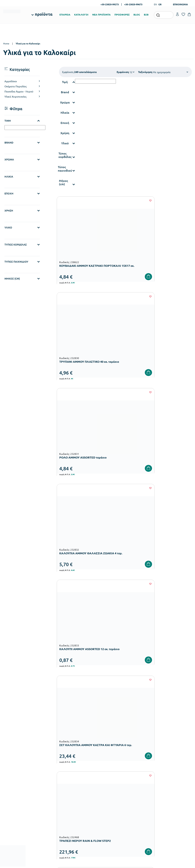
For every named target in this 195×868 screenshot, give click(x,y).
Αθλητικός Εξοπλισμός (78, 813)
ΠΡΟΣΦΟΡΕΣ (122, 15)
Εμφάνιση (123, 72)
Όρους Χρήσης (156, 716)
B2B (146, 15)
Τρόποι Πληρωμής (140, 773)
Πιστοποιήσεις (106, 773)
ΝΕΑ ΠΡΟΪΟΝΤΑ (101, 15)
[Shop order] (170, 72)
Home (6, 43)
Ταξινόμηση (145, 72)
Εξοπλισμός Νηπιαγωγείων (80, 782)
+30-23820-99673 (133, 4)
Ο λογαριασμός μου (173, 768)
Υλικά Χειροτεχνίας (16, 96)
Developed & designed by (98, 864)
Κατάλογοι (105, 778)
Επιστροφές (137, 783)
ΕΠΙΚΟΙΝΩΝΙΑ (180, 4)
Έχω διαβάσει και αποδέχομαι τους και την (145, 718)
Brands (103, 783)
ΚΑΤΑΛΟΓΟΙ (81, 15)
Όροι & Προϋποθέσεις (142, 788)
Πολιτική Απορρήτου (141, 794)
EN (155, 4)
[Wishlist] (96, 201)
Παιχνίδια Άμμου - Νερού (19, 91)
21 (154, 517)
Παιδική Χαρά (74, 808)
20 (144, 517)
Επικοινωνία (170, 778)
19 (135, 517)
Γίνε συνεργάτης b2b (109, 794)
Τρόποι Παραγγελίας (141, 768)
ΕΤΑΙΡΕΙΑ (65, 15)
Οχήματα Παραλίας (16, 86)
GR (160, 4)
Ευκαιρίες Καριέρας (109, 788)
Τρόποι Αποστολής (140, 778)
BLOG (137, 15)
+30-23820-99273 (110, 4)
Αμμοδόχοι (11, 81)
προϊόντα (44, 14)
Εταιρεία (104, 768)
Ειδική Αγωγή (74, 818)
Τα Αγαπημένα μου (172, 773)
